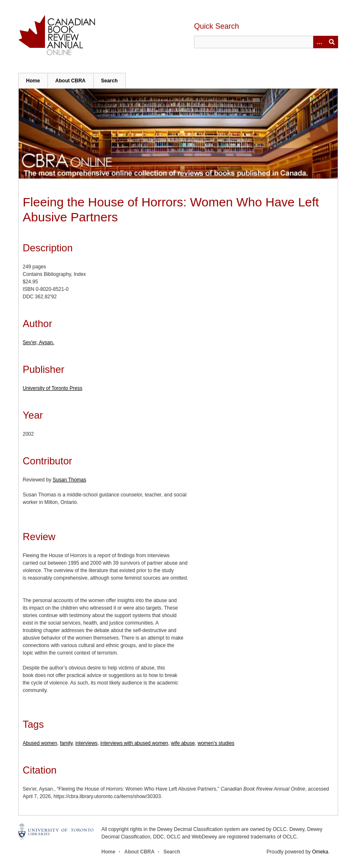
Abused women (40, 743)
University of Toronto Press (53, 388)
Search (110, 81)
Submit (332, 42)
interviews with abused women (134, 743)
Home (33, 81)
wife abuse (183, 743)
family (66, 743)
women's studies (216, 743)
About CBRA (71, 81)
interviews (86, 743)
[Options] (319, 42)
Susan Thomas (70, 480)
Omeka (320, 852)
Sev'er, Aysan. (39, 342)
